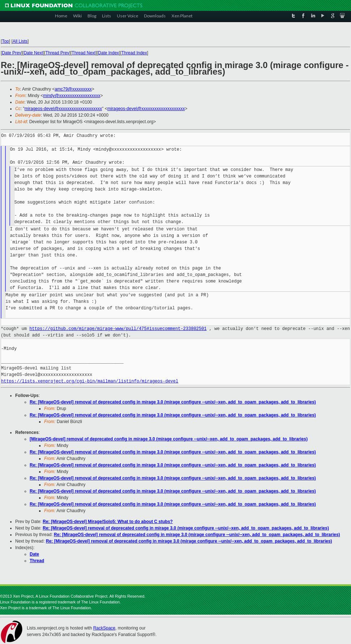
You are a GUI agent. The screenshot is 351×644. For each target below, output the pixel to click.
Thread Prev (57, 53)
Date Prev (11, 53)
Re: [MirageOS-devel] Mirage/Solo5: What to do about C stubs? (108, 522)
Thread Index (134, 53)
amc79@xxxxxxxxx (73, 89)
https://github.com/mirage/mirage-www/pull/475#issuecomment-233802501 (118, 329)
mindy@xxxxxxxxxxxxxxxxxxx (72, 96)
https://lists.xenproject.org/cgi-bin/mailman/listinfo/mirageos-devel (90, 381)
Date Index (109, 53)
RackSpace (104, 628)
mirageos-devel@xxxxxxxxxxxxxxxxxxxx (63, 109)
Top (5, 41)
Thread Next (84, 53)
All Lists (20, 41)
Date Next (33, 53)
